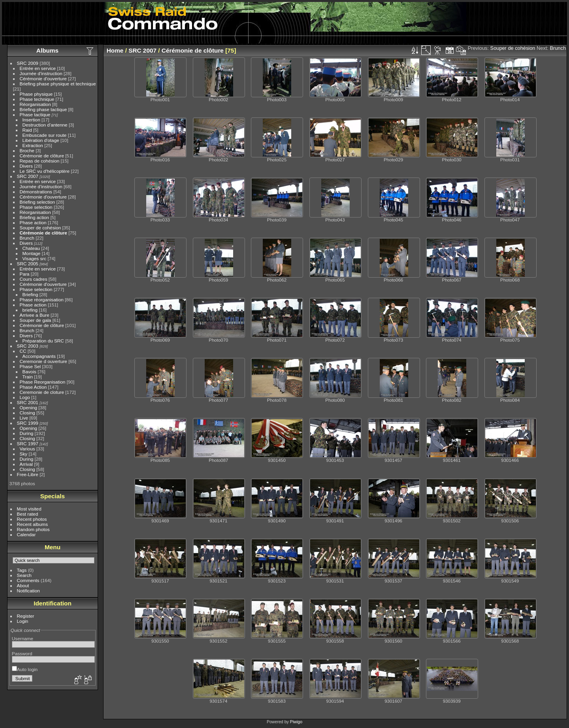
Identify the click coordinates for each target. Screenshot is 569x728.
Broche (27, 150)
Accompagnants (39, 356)
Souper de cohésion (41, 228)
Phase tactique (35, 114)
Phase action (33, 222)
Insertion (31, 120)
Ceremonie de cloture (42, 392)
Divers (26, 166)
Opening (28, 407)
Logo (25, 397)
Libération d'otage (41, 140)
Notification (28, 591)
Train (28, 377)
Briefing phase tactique (43, 109)
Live (24, 418)
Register (26, 616)
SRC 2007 (28, 176)
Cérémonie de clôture (42, 156)
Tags (22, 570)
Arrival (26, 464)
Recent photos (32, 519)
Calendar (26, 534)
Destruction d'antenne (45, 125)
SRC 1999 (28, 423)
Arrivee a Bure (35, 315)
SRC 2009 (28, 63)
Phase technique (37, 99)
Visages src (35, 258)
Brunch (27, 238)
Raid (27, 130)
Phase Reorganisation (43, 382)
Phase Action (33, 387)
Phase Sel (30, 366)
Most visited (29, 509)
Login (23, 621)
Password (22, 653)
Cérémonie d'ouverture (43, 78)
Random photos (33, 529)
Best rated (28, 514)
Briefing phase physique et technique (58, 84)
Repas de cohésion (40, 161)
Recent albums (32, 524)
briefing (30, 310)
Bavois (29, 372)
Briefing (30, 294)
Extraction (33, 145)
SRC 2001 (28, 402)
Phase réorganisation (42, 300)
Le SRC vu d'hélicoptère (45, 171)
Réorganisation (35, 104)
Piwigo (296, 722)
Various (27, 449)
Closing (27, 413)
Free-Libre (28, 474)
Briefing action (35, 217)
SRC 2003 (28, 346)
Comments (28, 580)
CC (23, 351)
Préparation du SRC (43, 341)
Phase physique (36, 94)
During (27, 433)
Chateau (31, 248)
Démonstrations (36, 192)
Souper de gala (36, 320)
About (23, 585)
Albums (47, 50)
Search (24, 575)
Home (115, 50)
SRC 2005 (28, 264)
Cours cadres (34, 279)
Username (23, 638)
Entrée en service (38, 68)
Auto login (25, 669)
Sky (24, 454)
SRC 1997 (28, 443)
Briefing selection (38, 202)
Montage (32, 253)
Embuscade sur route (45, 135)
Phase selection (36, 207)
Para (25, 274)
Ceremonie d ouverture (43, 361)
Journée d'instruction (41, 73)
